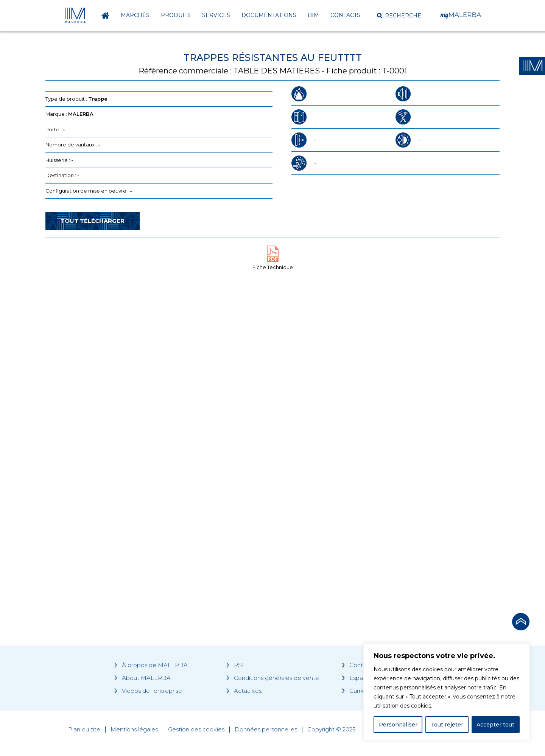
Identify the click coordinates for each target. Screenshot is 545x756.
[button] (399, 16)
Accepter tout (495, 725)
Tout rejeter (447, 725)
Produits (176, 15)
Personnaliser (398, 725)
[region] (447, 692)
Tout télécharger (93, 221)
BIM (313, 15)
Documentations (269, 15)
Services (216, 15)
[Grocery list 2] (379, 429)
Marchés (135, 15)
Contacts (345, 15)
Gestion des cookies (196, 730)
